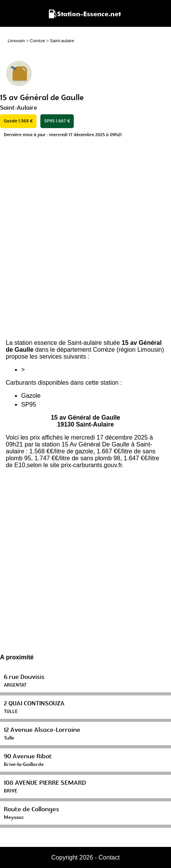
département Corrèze (86, 350)
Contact (109, 857)
